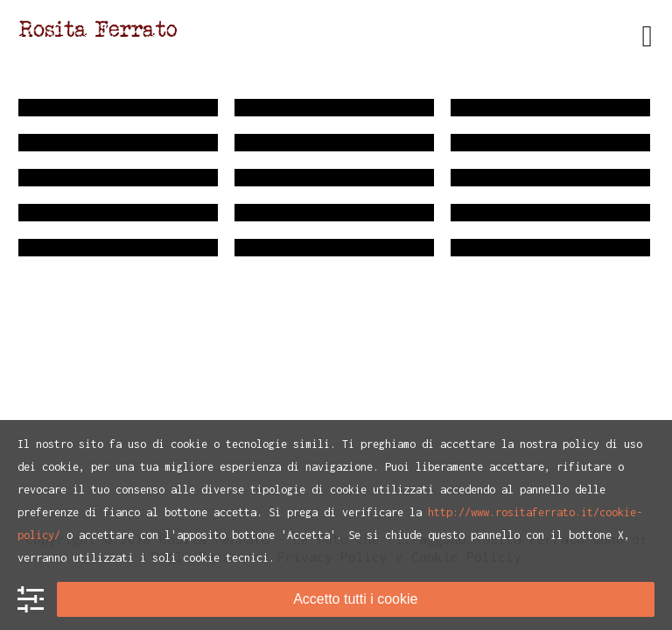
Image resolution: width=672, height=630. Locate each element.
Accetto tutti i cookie (355, 599)
